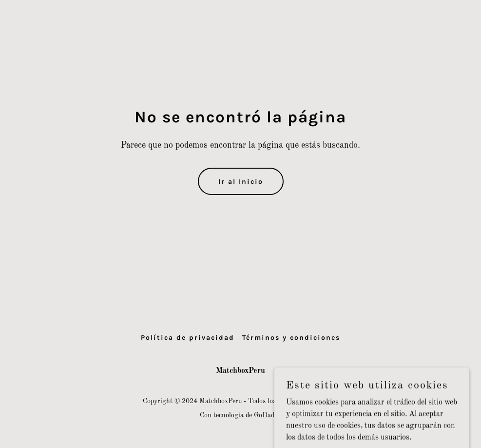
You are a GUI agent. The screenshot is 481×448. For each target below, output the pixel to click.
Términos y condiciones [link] (291, 338)
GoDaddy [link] (268, 415)
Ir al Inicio (241, 182)
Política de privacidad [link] (188, 338)
